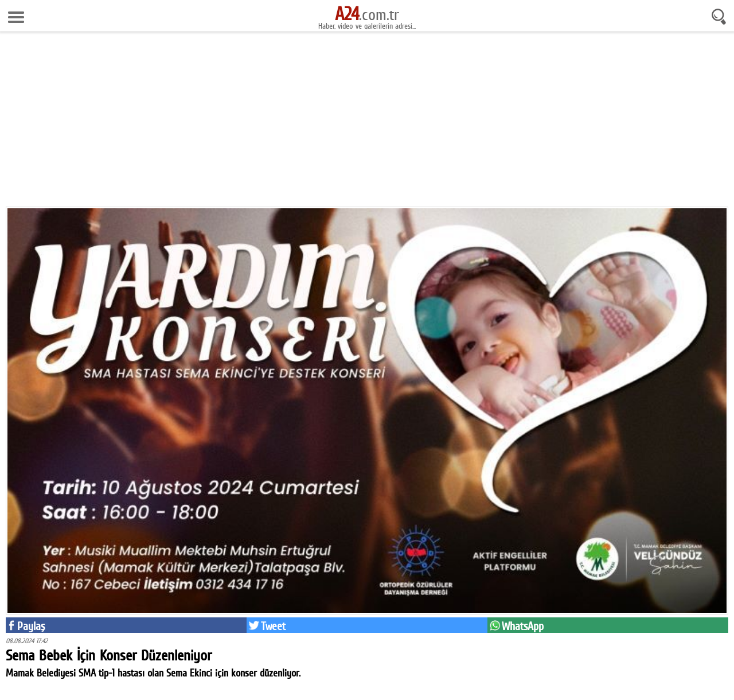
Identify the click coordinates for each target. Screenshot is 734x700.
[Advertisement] (367, 123)
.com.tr (367, 14)
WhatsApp (523, 626)
